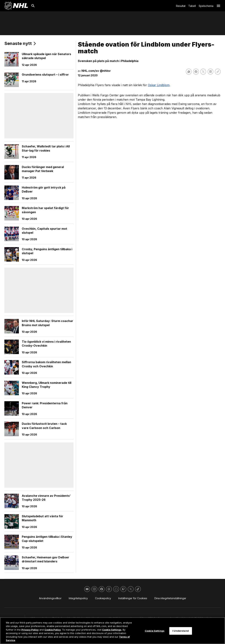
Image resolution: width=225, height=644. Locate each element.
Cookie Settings (112, 630)
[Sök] (33, 6)
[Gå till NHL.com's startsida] (16, 6)
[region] (112, 631)
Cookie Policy (53, 630)
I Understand (181, 631)
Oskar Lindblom (159, 85)
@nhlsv (105, 71)
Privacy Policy (30, 630)
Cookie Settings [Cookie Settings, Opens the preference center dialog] (155, 631)
